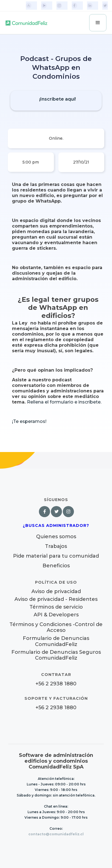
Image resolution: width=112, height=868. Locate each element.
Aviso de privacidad (56, 592)
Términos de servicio (56, 607)
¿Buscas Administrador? (56, 525)
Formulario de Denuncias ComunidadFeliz (56, 641)
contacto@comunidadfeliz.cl (56, 834)
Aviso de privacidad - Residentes (56, 599)
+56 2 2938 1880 (56, 684)
